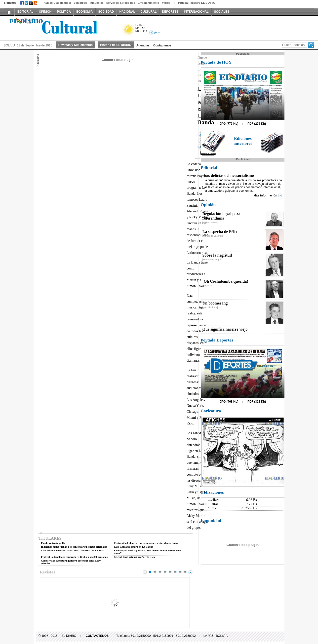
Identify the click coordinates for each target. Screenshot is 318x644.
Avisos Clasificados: (57, 3)
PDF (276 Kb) (257, 124)
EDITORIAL (25, 12)
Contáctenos (162, 45)
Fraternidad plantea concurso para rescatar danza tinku (146, 543)
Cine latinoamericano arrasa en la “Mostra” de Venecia (72, 550)
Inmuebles (97, 3)
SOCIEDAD (106, 12)
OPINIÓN (45, 12)
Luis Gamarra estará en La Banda (134, 547)
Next (190, 572)
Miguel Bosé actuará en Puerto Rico (135, 557)
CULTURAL (149, 12)
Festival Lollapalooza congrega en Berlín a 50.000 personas (74, 557)
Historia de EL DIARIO (116, 45)
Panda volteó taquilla (53, 543)
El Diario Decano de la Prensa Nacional (60, 28)
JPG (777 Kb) (229, 124)
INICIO (9, 12)
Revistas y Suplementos (76, 45)
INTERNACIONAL (196, 12)
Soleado (129, 31)
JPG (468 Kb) (229, 402)
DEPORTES (170, 12)
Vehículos (80, 3)
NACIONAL (127, 12)
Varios (166, 3)
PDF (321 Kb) (257, 402)
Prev (145, 572)
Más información (265, 195)
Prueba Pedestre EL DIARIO (197, 3)
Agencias (143, 45)
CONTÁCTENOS (97, 636)
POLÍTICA (64, 12)
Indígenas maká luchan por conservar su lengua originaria (74, 547)
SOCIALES (222, 12)
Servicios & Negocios (121, 3)
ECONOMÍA (84, 12)
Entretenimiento (149, 3)
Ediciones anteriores (243, 141)
